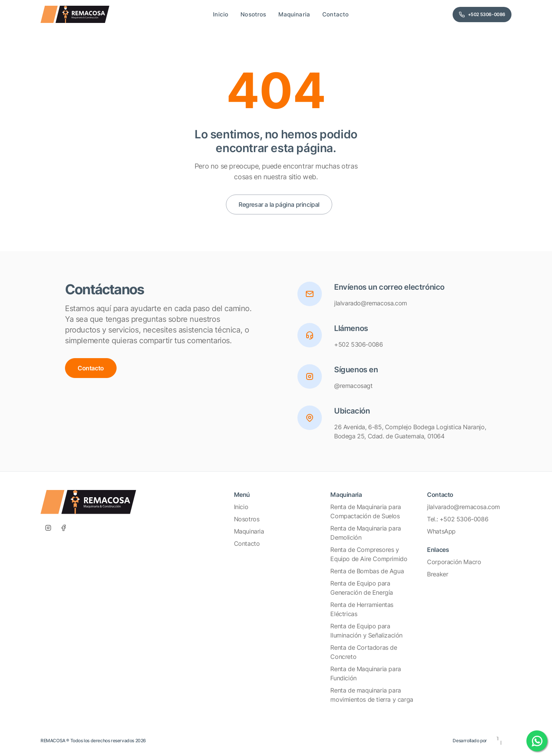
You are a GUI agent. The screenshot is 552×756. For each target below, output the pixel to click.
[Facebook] (63, 528)
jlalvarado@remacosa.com (464, 507)
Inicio (241, 507)
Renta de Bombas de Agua (367, 571)
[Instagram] (48, 528)
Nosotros (247, 519)
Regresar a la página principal (279, 204)
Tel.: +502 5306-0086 (458, 519)
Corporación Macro (454, 562)
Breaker (438, 574)
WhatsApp (441, 531)
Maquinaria (249, 531)
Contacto (91, 368)
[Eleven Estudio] (499, 741)
